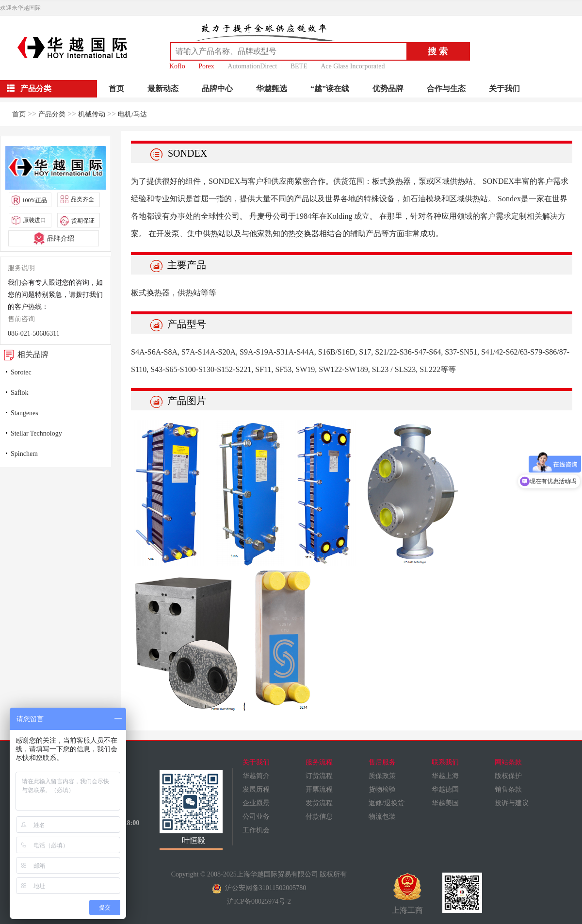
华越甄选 (272, 89)
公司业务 (256, 817)
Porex (206, 66)
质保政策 (382, 776)
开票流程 (319, 789)
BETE (299, 66)
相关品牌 (24, 354)
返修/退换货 (387, 803)
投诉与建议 (512, 803)
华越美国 (445, 803)
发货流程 (319, 803)
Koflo (177, 66)
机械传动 (92, 114)
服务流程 (319, 762)
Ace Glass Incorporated (353, 66)
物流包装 (382, 817)
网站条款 (508, 762)
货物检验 (382, 789)
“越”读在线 (330, 89)
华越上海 (445, 776)
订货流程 (319, 776)
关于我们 (504, 89)
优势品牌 (388, 89)
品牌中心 (217, 89)
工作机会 (256, 830)
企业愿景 (256, 803)
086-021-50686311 (34, 333)
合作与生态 (446, 89)
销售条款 (508, 789)
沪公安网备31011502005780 (259, 888)
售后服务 (382, 762)
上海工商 (407, 893)
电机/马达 (132, 114)
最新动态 (163, 89)
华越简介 (256, 776)
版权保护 (508, 776)
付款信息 (319, 817)
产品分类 (52, 114)
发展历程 (256, 789)
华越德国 (445, 789)
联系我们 (445, 762)
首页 (116, 89)
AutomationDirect (252, 66)
